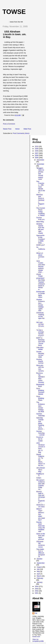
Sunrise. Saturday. (41, 415)
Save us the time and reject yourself (41, 536)
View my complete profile (38, 640)
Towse (14, 12)
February (40, 578)
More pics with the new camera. (40, 368)
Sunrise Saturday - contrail (40, 433)
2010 (37, 146)
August (39, 567)
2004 (37, 586)
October (40, 559)
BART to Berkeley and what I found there (40, 342)
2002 (37, 591)
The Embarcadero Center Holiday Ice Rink (40, 407)
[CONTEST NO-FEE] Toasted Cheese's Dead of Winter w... (41, 284)
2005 (37, 158)
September (41, 563)
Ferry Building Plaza (40, 398)
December (40, 160)
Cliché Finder (39, 275)
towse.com (36, 637)
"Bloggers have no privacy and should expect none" (40, 174)
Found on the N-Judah (40, 439)
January (40, 582)
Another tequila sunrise (40, 361)
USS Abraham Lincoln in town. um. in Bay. (15, 34)
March (39, 576)
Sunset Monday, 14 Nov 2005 (40, 354)
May (39, 571)
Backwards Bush (40, 385)
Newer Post (7, 129)
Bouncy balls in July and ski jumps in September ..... (41, 497)
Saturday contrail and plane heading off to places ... (40, 423)
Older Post (27, 129)
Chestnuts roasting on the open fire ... (40, 316)
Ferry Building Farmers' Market (40, 391)
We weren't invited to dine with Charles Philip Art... (40, 485)
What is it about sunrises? (40, 256)
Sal (36, 613)
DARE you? (40, 245)
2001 (37, 593)
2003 (37, 589)
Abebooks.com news (40, 506)
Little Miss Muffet (40, 348)
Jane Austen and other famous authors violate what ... (41, 267)
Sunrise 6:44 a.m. (41, 219)
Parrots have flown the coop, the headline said (41, 527)
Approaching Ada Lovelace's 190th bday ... (41, 239)
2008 (37, 151)
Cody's (39, 478)
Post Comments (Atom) (21, 133)
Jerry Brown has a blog (41, 470)
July (38, 569)
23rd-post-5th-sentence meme (40, 544)
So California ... (41, 249)
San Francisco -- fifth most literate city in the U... (41, 187)
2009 (37, 149)
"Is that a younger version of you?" (40, 333)
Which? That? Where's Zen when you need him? (41, 514)
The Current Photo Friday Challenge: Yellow (41, 212)
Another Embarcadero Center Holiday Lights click (40, 305)
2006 (37, 155)
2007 (37, 153)
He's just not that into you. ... (40, 325)
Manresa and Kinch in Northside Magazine (40, 200)
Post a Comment (9, 124)
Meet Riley (40, 222)
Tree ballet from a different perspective (40, 553)
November (40, 164)
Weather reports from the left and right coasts (40, 228)
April (39, 574)
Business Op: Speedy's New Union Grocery (40, 378)
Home (17, 129)
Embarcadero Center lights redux (41, 294)
